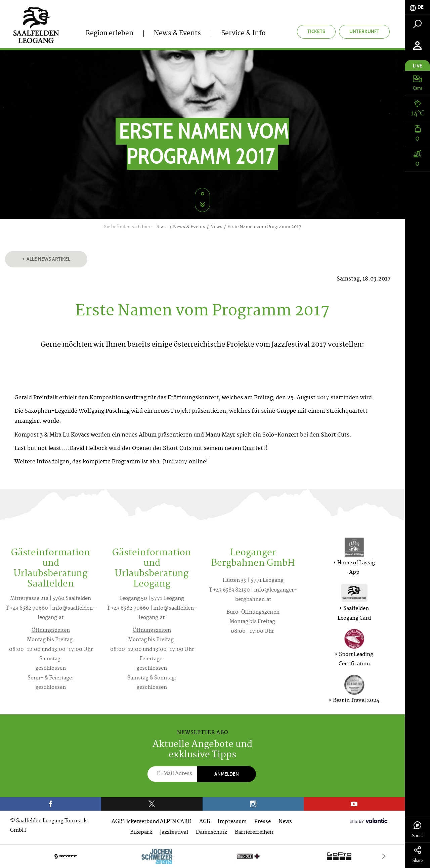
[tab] (417, 7)
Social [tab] (417, 830)
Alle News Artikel (46, 259)
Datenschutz (211, 833)
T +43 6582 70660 (27, 608)
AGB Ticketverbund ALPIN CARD (152, 822)
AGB (205, 822)
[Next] (384, 856)
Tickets (316, 31)
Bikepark (141, 833)
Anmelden (227, 774)
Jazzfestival (174, 833)
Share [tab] (417, 855)
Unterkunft (364, 31)
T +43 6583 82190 (229, 590)
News (285, 822)
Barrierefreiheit (254, 833)
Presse (263, 822)
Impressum (232, 822)
